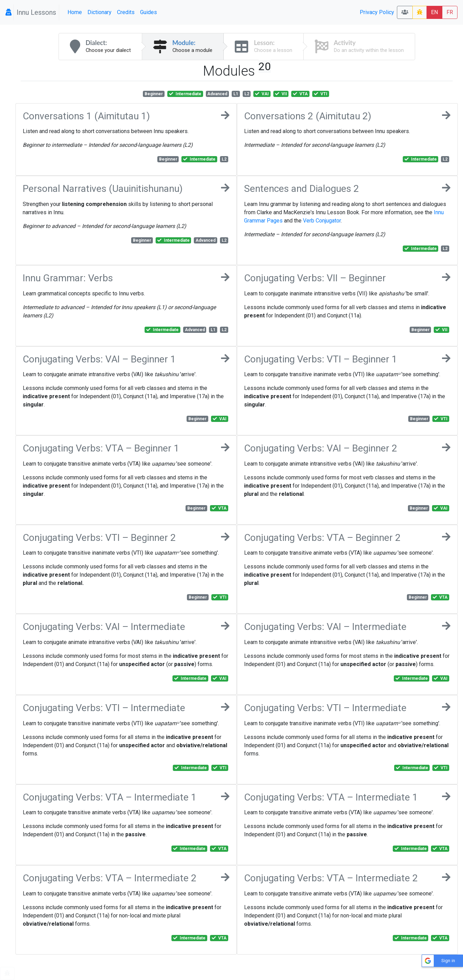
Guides (149, 12)
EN (434, 12)
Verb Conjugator (322, 221)
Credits (126, 12)
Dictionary (99, 12)
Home (75, 12)
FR (450, 12)
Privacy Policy (377, 12)
